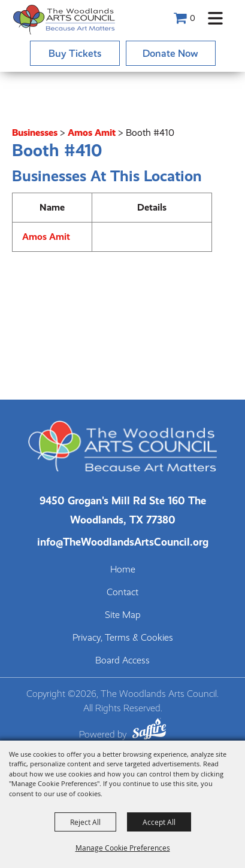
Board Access (123, 660)
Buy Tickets (75, 53)
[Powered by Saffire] (149, 731)
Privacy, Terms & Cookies (123, 638)
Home (123, 569)
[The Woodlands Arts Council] (64, 19)
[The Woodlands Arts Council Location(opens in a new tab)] (123, 510)
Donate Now (170, 53)
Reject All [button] (85, 822)
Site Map (123, 615)
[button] (215, 18)
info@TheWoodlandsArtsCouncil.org (123, 542)
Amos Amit (92, 133)
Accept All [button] (159, 822)
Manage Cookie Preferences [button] (123, 848)
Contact (123, 592)
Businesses (35, 133)
